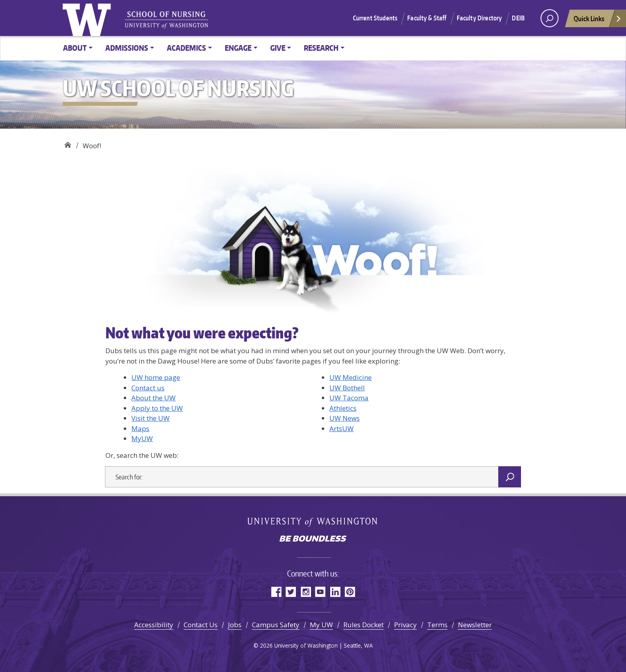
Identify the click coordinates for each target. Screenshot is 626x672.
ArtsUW (342, 428)
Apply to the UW (157, 408)
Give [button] (278, 48)
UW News (345, 418)
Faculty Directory (479, 18)
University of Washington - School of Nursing (166, 20)
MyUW (142, 438)
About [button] (75, 48)
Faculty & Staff (427, 18)
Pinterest (350, 591)
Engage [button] (238, 48)
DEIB (518, 18)
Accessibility (154, 625)
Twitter (291, 591)
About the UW (154, 398)
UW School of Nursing (68, 143)
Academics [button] (186, 48)
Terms (437, 625)
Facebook (276, 591)
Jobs (235, 625)
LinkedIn (335, 591)
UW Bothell (347, 388)
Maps (140, 428)
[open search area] (550, 18)
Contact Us (201, 625)
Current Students (375, 18)
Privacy (405, 625)
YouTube (320, 591)
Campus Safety (276, 625)
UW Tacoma (349, 398)
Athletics (343, 408)
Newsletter (475, 625)
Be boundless (313, 539)
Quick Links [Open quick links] (598, 21)
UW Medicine (351, 377)
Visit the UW (151, 418)
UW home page (156, 377)
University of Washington (89, 18)
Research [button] (321, 48)
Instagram (306, 591)
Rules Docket (364, 625)
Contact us (148, 388)
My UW (321, 625)
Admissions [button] (127, 48)
